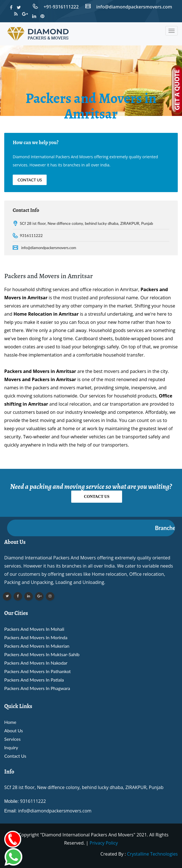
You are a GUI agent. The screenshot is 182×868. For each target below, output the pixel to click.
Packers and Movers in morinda (36, 637)
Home (10, 722)
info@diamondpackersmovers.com (49, 248)
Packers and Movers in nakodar (36, 663)
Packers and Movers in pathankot (37, 671)
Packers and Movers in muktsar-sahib (42, 654)
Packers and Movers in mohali (34, 629)
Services (12, 739)
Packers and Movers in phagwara (37, 688)
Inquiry (11, 747)
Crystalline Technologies (152, 854)
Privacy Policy (104, 843)
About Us (14, 730)
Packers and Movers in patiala (34, 680)
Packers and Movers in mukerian (37, 646)
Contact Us (30, 180)
